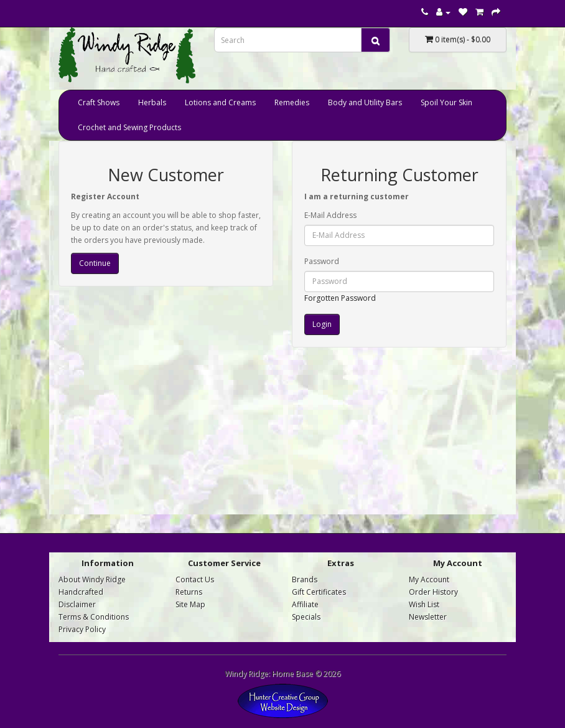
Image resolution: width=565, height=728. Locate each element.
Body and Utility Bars (365, 102)
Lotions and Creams (220, 102)
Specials (306, 617)
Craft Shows (99, 102)
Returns (189, 592)
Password (322, 261)
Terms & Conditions (94, 617)
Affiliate (305, 604)
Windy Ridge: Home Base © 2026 (282, 674)
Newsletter (428, 617)
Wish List (424, 604)
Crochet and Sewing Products (129, 127)
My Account (429, 579)
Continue (95, 263)
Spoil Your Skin (446, 102)
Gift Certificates (319, 592)
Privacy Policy (82, 629)
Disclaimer (77, 604)
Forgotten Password (340, 298)
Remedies (292, 102)
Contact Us (195, 579)
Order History (433, 592)
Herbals (152, 102)
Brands (305, 579)
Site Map (190, 604)
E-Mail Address (330, 215)
